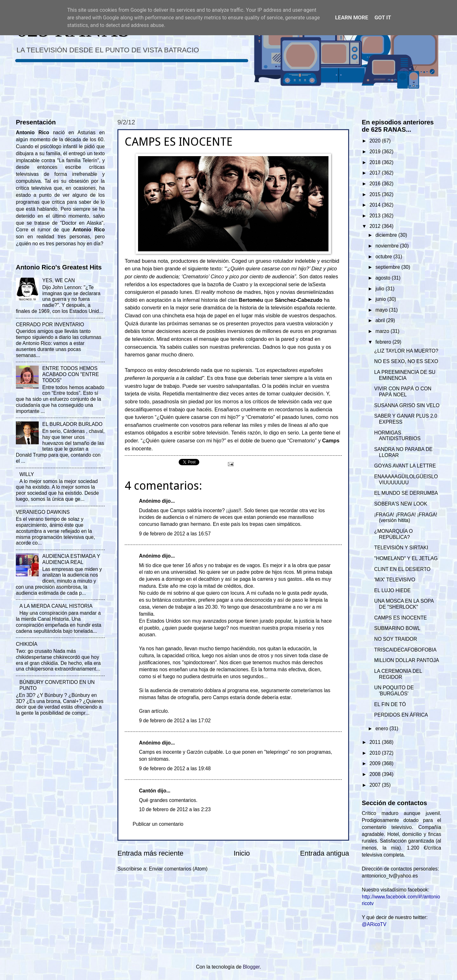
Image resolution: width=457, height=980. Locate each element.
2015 (376, 194)
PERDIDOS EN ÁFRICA (401, 715)
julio (381, 289)
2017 (376, 173)
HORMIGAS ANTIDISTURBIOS (397, 436)
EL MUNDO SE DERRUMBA (406, 493)
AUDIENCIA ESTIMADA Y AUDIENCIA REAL (71, 559)
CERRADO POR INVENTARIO (50, 324)
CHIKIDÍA (27, 644)
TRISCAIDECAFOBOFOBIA (405, 650)
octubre (384, 257)
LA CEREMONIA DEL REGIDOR (398, 674)
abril (381, 320)
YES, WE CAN (58, 280)
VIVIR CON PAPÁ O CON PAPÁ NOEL (403, 392)
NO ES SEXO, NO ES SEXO (406, 361)
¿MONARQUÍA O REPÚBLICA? (394, 534)
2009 (376, 763)
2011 (376, 742)
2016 (376, 184)
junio (381, 299)
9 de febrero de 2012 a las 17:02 (175, 721)
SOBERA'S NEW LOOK (401, 504)
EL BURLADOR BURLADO (72, 424)
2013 (376, 216)
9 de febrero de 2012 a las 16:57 (175, 534)
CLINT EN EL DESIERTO (402, 569)
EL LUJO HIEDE (392, 590)
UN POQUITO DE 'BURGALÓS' (394, 691)
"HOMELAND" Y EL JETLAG (406, 558)
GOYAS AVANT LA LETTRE (405, 466)
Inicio (242, 853)
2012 (376, 226)
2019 (376, 152)
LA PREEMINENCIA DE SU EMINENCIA (405, 375)
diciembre (387, 235)
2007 (376, 785)
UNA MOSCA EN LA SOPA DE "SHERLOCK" (404, 604)
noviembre (388, 246)
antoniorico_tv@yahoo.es (390, 876)
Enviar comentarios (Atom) (178, 869)
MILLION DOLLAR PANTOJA (407, 660)
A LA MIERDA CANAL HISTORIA (56, 606)
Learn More (352, 17)
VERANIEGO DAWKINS (43, 512)
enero (382, 728)
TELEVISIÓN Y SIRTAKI (401, 548)
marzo (383, 331)
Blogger (251, 967)
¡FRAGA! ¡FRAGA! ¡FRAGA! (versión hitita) (406, 518)
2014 (376, 205)
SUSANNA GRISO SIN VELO (407, 405)
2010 (376, 753)
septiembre (388, 267)
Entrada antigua (325, 853)
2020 (376, 141)
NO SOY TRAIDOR (396, 639)
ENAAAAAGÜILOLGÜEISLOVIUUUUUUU (406, 480)
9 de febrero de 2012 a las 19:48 (175, 768)
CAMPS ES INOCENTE (401, 618)
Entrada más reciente (150, 853)
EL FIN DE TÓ (390, 704)
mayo (382, 310)
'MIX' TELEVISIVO (395, 580)
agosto (384, 278)
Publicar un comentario (158, 824)
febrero (384, 342)
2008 (376, 774)
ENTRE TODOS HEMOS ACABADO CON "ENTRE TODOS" (70, 374)
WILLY (27, 474)
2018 (376, 162)
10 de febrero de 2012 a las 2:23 (175, 809)
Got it (383, 17)
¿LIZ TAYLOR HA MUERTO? (406, 351)
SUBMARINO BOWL (397, 628)
